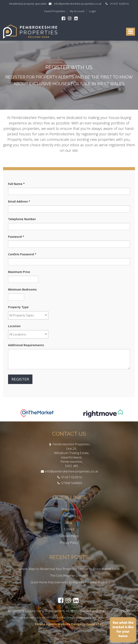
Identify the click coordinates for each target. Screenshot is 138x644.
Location (14, 326)
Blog (69, 522)
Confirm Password (22, 254)
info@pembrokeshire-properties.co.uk (76, 4)
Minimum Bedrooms (22, 290)
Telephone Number (22, 219)
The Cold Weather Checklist (69, 575)
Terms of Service (107, 617)
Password (16, 237)
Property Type (18, 307)
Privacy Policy (69, 542)
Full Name (16, 184)
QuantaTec (95, 624)
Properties (69, 509)
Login (92, 11)
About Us (69, 516)
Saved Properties (55, 11)
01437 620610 (116, 4)
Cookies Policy (69, 536)
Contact (69, 529)
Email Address (19, 202)
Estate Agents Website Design (58, 624)
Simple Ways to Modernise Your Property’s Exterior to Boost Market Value (69, 569)
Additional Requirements (26, 345)
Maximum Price (19, 272)
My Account (77, 11)
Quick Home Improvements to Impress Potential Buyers (69, 582)
